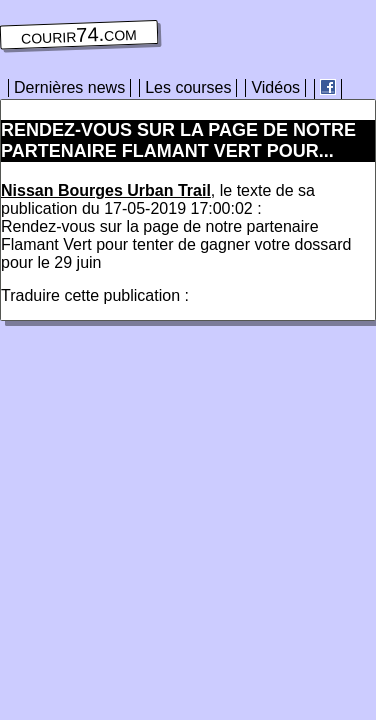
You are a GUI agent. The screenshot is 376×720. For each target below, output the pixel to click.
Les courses (188, 87)
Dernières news (69, 87)
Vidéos (275, 87)
